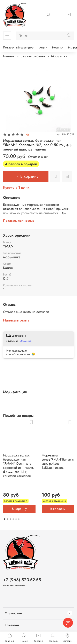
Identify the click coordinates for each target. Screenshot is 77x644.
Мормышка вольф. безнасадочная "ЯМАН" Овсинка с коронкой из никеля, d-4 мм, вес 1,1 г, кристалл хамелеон (18, 466)
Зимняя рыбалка (33, 56)
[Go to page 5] (16, 519)
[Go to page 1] (5, 519)
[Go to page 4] (13, 519)
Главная (9, 56)
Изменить (26, 341)
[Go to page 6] (19, 519)
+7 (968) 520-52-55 (22, 580)
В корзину (19, 509)
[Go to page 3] (10, 519)
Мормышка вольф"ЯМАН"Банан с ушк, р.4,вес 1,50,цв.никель (58, 461)
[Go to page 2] (7, 519)
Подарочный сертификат (19, 47)
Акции (43, 47)
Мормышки (59, 56)
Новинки (58, 47)
